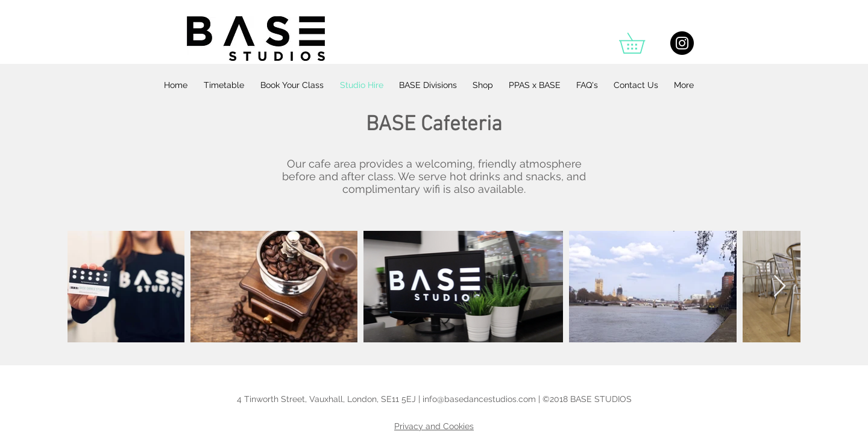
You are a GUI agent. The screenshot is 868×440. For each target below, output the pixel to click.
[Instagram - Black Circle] (682, 43)
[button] (642, 43)
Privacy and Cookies (434, 426)
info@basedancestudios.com (479, 399)
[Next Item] (780, 287)
